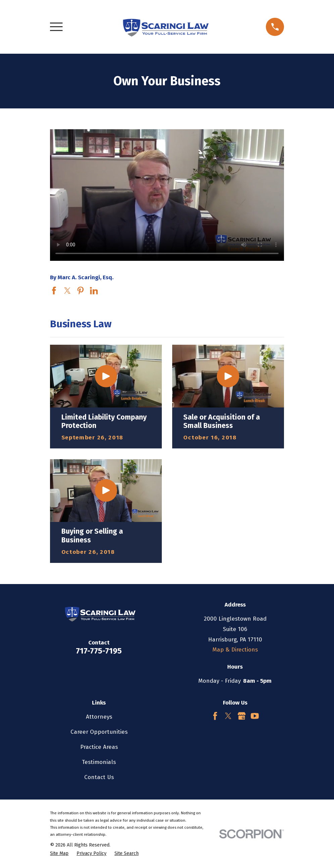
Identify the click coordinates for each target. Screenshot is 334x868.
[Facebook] (215, 716)
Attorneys (99, 717)
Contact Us (99, 777)
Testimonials (99, 762)
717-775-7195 (99, 651)
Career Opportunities (99, 732)
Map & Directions (235, 650)
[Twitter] (228, 716)
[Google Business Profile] (242, 716)
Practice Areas (99, 747)
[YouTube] (255, 716)
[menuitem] (59, 854)
